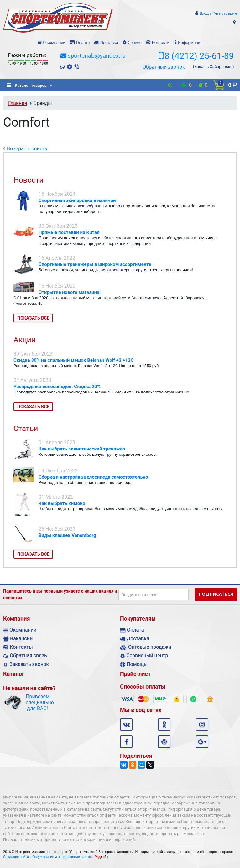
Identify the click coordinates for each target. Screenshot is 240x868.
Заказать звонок (29, 664)
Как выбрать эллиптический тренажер (82, 449)
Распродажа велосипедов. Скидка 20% (57, 387)
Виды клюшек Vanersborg (67, 535)
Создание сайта (16, 857)
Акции (25, 340)
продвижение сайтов (75, 857)
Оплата (83, 42)
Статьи (26, 429)
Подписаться (216, 594)
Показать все (33, 318)
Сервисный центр (147, 655)
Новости (29, 180)
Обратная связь (28, 655)
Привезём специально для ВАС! (37, 702)
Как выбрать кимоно (62, 503)
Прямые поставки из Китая (69, 232)
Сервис (135, 42)
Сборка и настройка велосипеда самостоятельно (93, 477)
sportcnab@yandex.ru (97, 56)
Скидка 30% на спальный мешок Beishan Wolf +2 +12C (74, 360)
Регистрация (225, 13)
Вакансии (21, 639)
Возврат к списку (25, 149)
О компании (54, 42)
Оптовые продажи (150, 647)
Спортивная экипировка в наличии (77, 200)
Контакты (161, 42)
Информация (190, 42)
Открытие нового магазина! (70, 292)
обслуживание (42, 857)
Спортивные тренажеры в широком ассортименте (95, 264)
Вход (204, 13)
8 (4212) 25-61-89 (199, 56)
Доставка (109, 42)
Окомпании (23, 630)
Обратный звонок (164, 67)
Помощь (136, 664)
